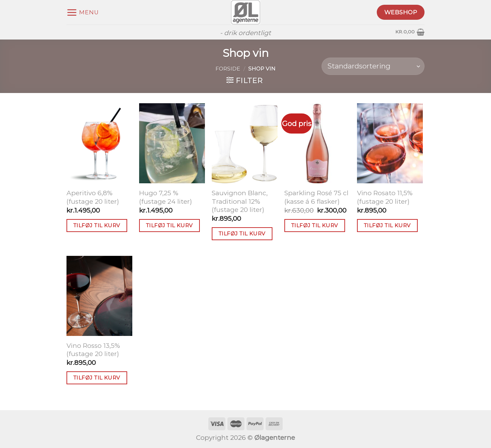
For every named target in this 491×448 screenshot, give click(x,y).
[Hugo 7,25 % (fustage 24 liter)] (172, 143)
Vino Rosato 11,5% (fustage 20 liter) (385, 197)
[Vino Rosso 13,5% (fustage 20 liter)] (99, 296)
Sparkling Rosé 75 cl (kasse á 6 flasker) (316, 197)
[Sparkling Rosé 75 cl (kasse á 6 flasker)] (317, 143)
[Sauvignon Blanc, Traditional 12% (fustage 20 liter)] (245, 143)
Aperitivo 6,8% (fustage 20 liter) (93, 197)
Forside (228, 69)
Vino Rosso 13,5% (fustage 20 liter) (93, 350)
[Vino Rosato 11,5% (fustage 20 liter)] (390, 143)
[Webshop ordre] (373, 66)
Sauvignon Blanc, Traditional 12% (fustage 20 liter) (240, 201)
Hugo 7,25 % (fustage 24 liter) (166, 197)
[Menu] (83, 12)
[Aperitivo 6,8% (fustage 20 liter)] (99, 143)
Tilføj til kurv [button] (97, 225)
